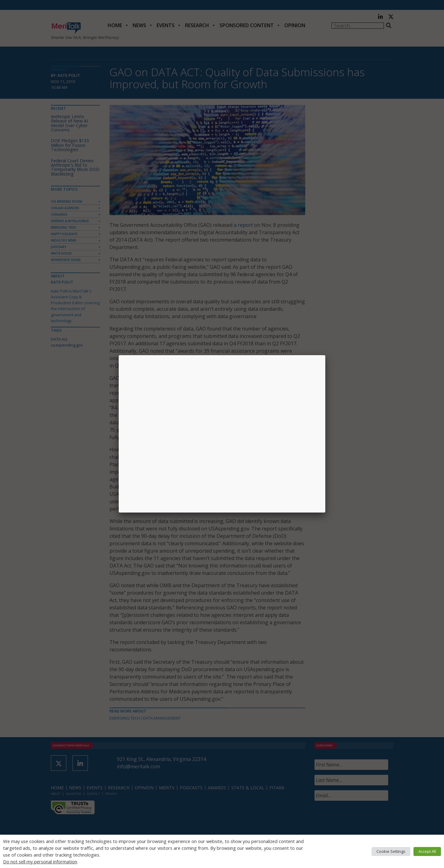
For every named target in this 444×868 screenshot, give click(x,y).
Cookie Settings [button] (391, 851)
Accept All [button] (427, 851)
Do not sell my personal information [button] (40, 862)
